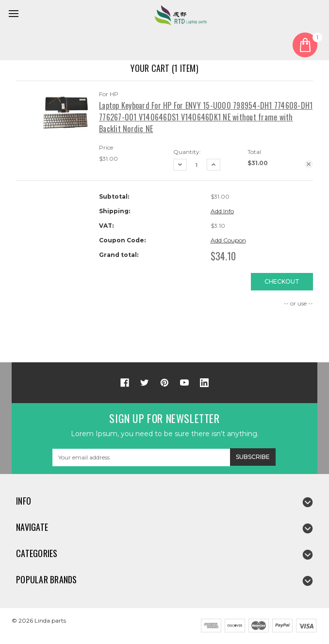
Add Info (222, 211)
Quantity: (187, 152)
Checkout (282, 281)
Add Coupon (228, 240)
